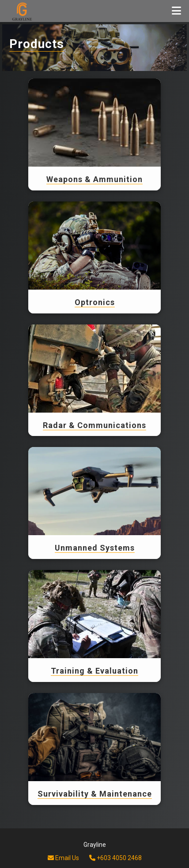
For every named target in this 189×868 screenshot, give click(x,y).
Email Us (63, 858)
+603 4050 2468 (115, 858)
